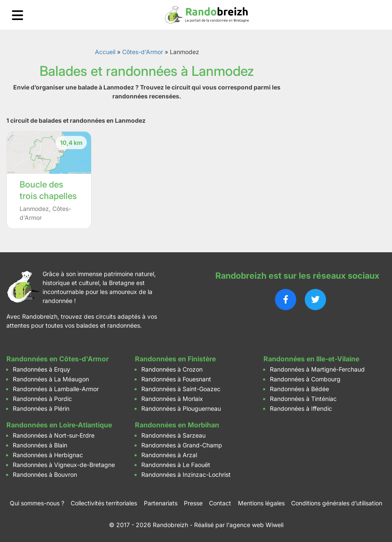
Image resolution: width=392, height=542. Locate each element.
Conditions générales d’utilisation (337, 503)
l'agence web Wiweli (255, 525)
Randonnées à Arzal (169, 455)
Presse (193, 503)
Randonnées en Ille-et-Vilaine (311, 359)
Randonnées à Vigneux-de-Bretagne (64, 465)
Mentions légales (261, 503)
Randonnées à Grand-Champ (182, 445)
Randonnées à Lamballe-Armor (56, 389)
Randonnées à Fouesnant (176, 379)
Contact (220, 503)
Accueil (105, 52)
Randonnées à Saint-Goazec (181, 389)
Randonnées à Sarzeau (173, 435)
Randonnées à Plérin (41, 408)
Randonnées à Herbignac (48, 455)
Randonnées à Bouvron (45, 474)
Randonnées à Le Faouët (176, 465)
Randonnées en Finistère (175, 359)
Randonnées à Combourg (305, 379)
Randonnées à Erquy (41, 369)
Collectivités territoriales (104, 503)
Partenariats (161, 503)
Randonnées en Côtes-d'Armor (57, 359)
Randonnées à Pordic (42, 399)
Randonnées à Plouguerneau (181, 408)
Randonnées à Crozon (172, 369)
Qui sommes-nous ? (37, 503)
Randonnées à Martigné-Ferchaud (317, 369)
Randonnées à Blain (40, 445)
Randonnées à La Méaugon (51, 379)
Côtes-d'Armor (143, 52)
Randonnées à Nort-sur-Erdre (54, 435)
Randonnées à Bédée (299, 389)
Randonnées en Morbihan (177, 425)
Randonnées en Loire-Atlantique (59, 425)
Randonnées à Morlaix (172, 399)
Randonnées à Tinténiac (303, 399)
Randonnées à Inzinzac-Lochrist (186, 474)
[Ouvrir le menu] (17, 15)
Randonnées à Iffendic (301, 408)
